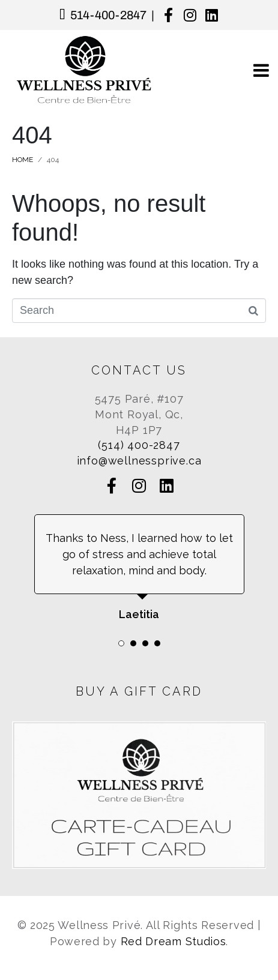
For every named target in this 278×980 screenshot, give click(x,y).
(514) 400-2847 (139, 445)
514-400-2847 (108, 15)
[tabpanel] (139, 568)
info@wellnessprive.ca (139, 461)
